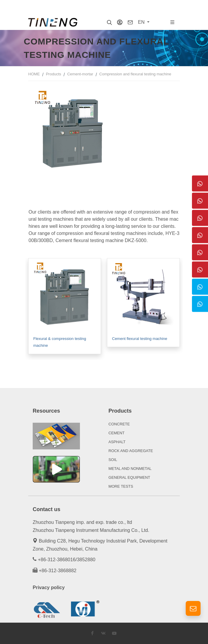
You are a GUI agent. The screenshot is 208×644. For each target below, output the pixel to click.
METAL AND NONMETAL (130, 469)
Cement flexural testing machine (140, 339)
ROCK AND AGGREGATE (131, 451)
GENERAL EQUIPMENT (129, 477)
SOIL (113, 460)
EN (142, 22)
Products (53, 74)
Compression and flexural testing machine (135, 74)
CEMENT (116, 433)
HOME (34, 74)
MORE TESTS (121, 486)
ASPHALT (117, 442)
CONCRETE (119, 424)
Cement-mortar (80, 74)
